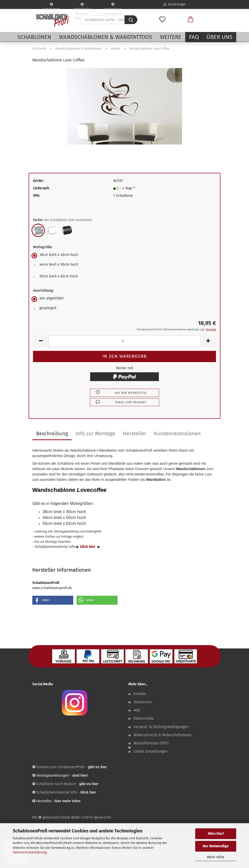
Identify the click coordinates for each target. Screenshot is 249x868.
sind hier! (80, 775)
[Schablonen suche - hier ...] (131, 20)
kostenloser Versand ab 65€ (113, 6)
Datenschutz (144, 718)
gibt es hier (89, 784)
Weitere (171, 37)
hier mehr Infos (68, 801)
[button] (191, 20)
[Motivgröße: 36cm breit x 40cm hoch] (125, 256)
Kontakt (140, 694)
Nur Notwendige (216, 846)
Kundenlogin (174, 4)
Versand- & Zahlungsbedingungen (161, 727)
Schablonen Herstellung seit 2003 (51, 6)
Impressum (143, 702)
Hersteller (135, 433)
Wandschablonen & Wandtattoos (106, 37)
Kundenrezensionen (177, 433)
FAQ (194, 37)
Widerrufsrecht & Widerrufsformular (163, 735)
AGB (137, 710)
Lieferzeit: (41, 188)
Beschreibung (52, 433)
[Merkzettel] (162, 20)
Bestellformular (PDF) (151, 743)
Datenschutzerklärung (30, 852)
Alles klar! (216, 834)
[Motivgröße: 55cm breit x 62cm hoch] (125, 277)
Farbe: (63, 220)
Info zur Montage (95, 433)
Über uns (219, 37)
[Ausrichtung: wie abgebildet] (125, 299)
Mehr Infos (216, 857)
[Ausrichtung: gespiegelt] (125, 309)
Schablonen (34, 37)
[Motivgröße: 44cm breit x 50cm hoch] (125, 265)
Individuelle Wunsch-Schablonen (82, 6)
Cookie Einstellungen (151, 751)
